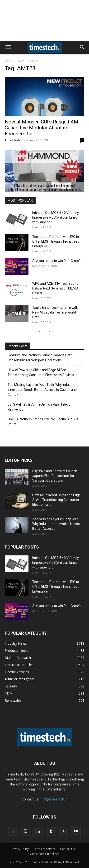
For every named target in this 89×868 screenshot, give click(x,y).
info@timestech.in (54, 799)
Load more (44, 331)
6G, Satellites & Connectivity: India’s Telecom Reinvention (41, 407)
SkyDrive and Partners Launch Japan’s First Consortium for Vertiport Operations (40, 358)
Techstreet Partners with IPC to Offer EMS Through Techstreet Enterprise (56, 241)
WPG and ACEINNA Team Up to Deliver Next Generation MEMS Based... (55, 288)
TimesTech (12, 140)
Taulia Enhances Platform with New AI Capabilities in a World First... (55, 312)
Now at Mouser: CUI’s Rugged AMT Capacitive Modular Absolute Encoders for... (43, 128)
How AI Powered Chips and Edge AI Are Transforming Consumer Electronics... (56, 500)
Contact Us (67, 849)
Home (9, 61)
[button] (8, 47)
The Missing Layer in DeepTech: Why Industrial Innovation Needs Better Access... (56, 524)
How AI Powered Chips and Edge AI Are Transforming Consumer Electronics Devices (41, 372)
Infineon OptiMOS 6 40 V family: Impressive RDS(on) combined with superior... (56, 217)
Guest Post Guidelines (45, 854)
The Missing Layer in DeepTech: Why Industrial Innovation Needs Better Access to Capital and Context (42, 390)
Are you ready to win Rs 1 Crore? (56, 261)
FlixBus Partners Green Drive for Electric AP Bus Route (43, 422)
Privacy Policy (20, 849)
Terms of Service (44, 849)
